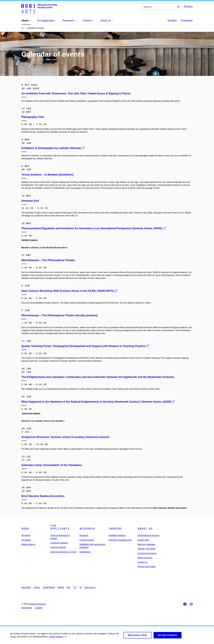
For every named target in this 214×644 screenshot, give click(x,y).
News (25, 529)
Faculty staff (143, 540)
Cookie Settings (58, 638)
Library (37, 587)
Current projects (87, 540)
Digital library (49, 587)
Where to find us (145, 558)
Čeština (188, 7)
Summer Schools (58, 547)
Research (87, 529)
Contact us (142, 562)
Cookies (39, 608)
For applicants (60, 527)
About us (145, 529)
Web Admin (27, 608)
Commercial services (147, 553)
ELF (69, 587)
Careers (115, 529)
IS (81, 587)
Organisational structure (148, 535)
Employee (187, 21)
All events (26, 535)
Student (172, 21)
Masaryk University (37, 604)
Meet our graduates (146, 544)
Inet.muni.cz (90, 587)
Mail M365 (26, 587)
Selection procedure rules (120, 540)
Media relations (28, 544)
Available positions (117, 535)
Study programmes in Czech (63, 552)
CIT (75, 587)
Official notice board (146, 567)
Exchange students (59, 543)
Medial (61, 587)
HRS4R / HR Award (146, 549)
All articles (26, 540)
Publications (85, 552)
